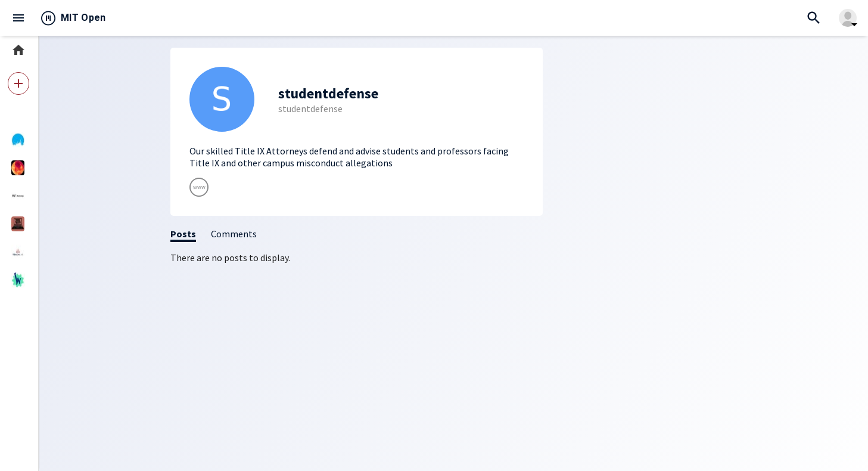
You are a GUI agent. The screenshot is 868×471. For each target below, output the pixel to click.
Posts (183, 234)
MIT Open (83, 18)
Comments (234, 234)
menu (18, 18)
